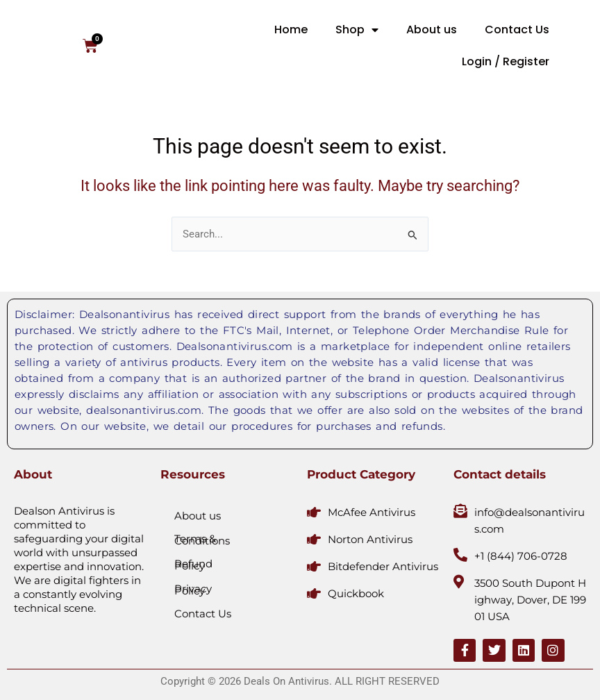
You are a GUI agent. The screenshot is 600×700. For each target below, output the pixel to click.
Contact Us (517, 30)
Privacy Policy (193, 590)
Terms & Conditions (202, 540)
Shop (357, 30)
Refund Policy (193, 565)
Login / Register (506, 61)
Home (291, 30)
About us (432, 30)
